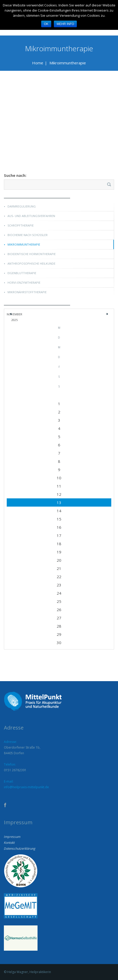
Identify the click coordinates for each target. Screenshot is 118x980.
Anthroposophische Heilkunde (31, 263)
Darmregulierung (22, 206)
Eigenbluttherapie (22, 273)
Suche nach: (15, 175)
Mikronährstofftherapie (27, 292)
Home (38, 63)
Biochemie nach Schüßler (28, 235)
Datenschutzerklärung (20, 848)
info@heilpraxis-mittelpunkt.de (26, 787)
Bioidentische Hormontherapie (32, 254)
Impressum (12, 837)
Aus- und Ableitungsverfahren (31, 216)
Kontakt (9, 843)
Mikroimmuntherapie (24, 244)
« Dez (11, 315)
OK (46, 24)
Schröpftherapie (21, 225)
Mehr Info (65, 24)
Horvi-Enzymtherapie (24, 283)
